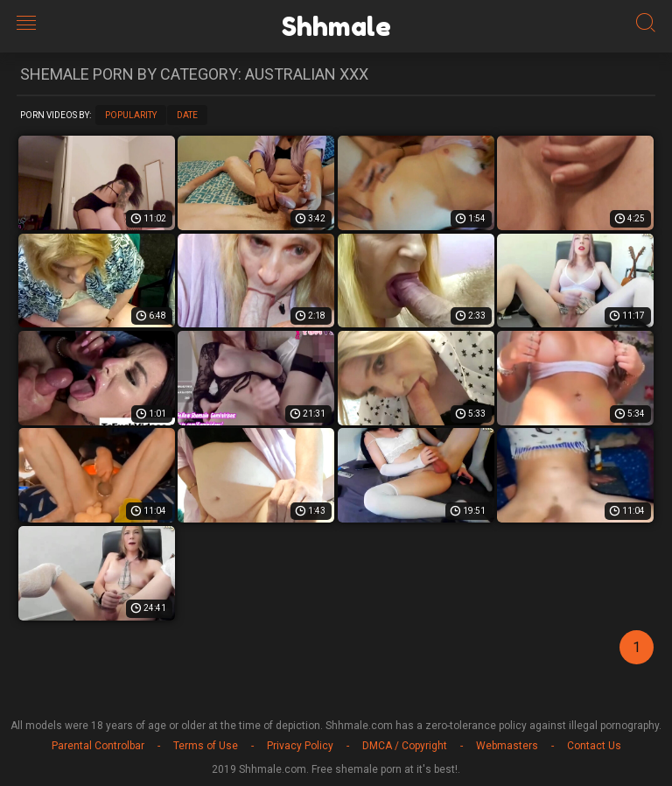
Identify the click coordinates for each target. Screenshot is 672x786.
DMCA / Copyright (405, 746)
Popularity (131, 115)
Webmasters (507, 746)
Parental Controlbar (98, 746)
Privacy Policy (300, 746)
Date (187, 115)
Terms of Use (206, 746)
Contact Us (594, 746)
